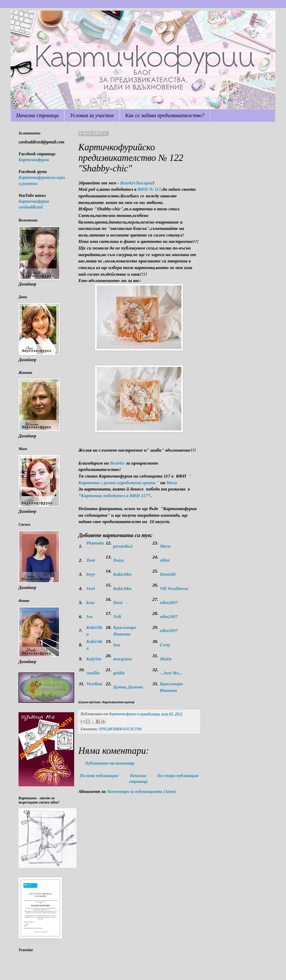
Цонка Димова (128, 687)
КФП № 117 (149, 189)
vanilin (93, 673)
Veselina (94, 684)
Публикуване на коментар (110, 763)
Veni (91, 588)
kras (90, 602)
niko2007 (169, 602)
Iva (89, 616)
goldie (119, 673)
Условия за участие (92, 115)
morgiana (122, 659)
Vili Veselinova (174, 588)
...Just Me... (171, 673)
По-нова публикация (99, 776)
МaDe (166, 659)
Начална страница (37, 115)
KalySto (94, 659)
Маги (172, 483)
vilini (165, 560)
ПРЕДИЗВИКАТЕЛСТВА (120, 729)
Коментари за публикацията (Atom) (142, 791)
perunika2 (123, 546)
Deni (118, 602)
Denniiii (168, 574)
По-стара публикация (178, 776)
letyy (91, 574)
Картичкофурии (34, 160)
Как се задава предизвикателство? (165, 115)
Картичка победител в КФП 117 (114, 496)
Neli (117, 616)
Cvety (165, 645)
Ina (116, 645)
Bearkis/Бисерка (137, 183)
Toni (91, 560)
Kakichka (122, 574)
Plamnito (95, 543)
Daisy (119, 560)
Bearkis (118, 463)
